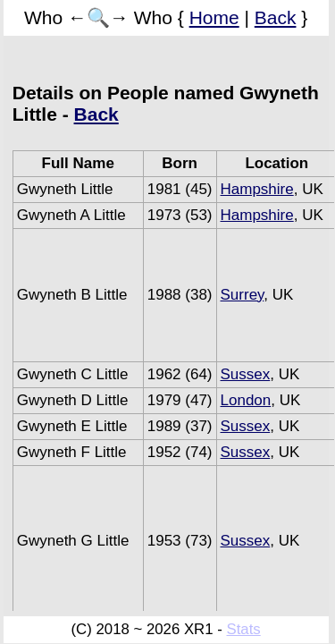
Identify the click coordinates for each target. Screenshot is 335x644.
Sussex (246, 374)
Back (276, 17)
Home (214, 17)
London (246, 400)
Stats (243, 629)
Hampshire (257, 189)
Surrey (243, 295)
